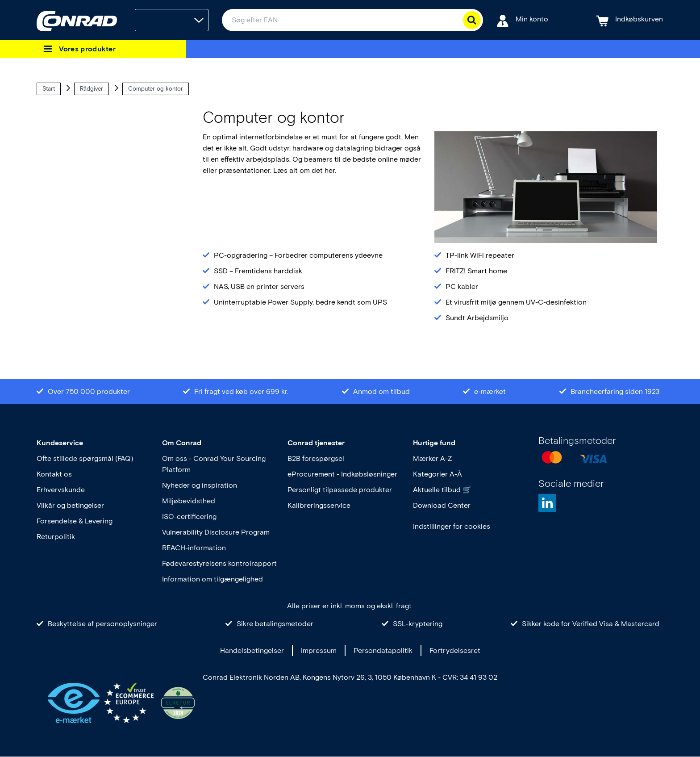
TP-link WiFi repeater (480, 255)
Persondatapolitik (383, 650)
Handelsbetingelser (252, 650)
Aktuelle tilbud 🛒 (442, 490)
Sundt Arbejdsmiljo (477, 318)
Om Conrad (182, 443)
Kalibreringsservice (319, 505)
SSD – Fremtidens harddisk (258, 271)
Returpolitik (56, 537)
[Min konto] (522, 20)
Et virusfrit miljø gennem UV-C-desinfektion (516, 302)
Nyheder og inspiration (200, 485)
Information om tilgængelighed (212, 579)
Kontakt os (54, 474)
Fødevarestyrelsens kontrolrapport (219, 563)
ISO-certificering (189, 517)
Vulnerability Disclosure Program (216, 532)
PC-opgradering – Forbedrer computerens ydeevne (298, 255)
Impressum (319, 650)
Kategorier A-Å (437, 474)
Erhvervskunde (61, 490)
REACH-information (194, 548)
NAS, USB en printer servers (259, 286)
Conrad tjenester (316, 443)
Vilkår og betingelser (70, 505)
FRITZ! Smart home (476, 271)
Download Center (442, 505)
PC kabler (462, 286)
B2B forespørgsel (316, 458)
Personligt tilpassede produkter (340, 490)
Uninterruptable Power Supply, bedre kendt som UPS (300, 302)
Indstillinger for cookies (452, 526)
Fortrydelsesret (455, 650)
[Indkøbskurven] (629, 20)
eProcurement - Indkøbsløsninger (342, 474)
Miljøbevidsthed (189, 501)
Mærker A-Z (432, 458)
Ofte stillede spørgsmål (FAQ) (85, 458)
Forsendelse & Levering (75, 521)
